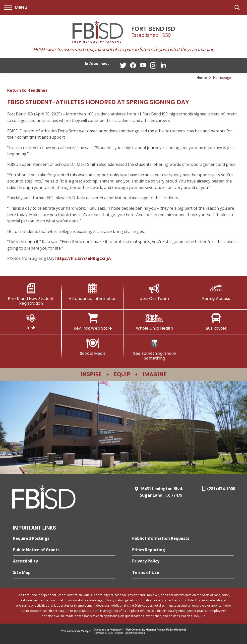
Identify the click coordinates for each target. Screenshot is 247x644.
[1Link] (31, 322)
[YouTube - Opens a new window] (143, 65)
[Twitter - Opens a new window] (123, 65)
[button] (16, 8)
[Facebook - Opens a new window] (133, 66)
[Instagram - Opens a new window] (153, 66)
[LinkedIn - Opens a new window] (163, 65)
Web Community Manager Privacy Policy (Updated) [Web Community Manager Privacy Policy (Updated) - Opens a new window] (156, 630)
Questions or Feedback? (108, 630)
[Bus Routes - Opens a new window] (216, 322)
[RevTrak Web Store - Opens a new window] (93, 322)
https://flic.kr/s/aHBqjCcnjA (83, 258)
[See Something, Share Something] (154, 349)
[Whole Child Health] (154, 322)
